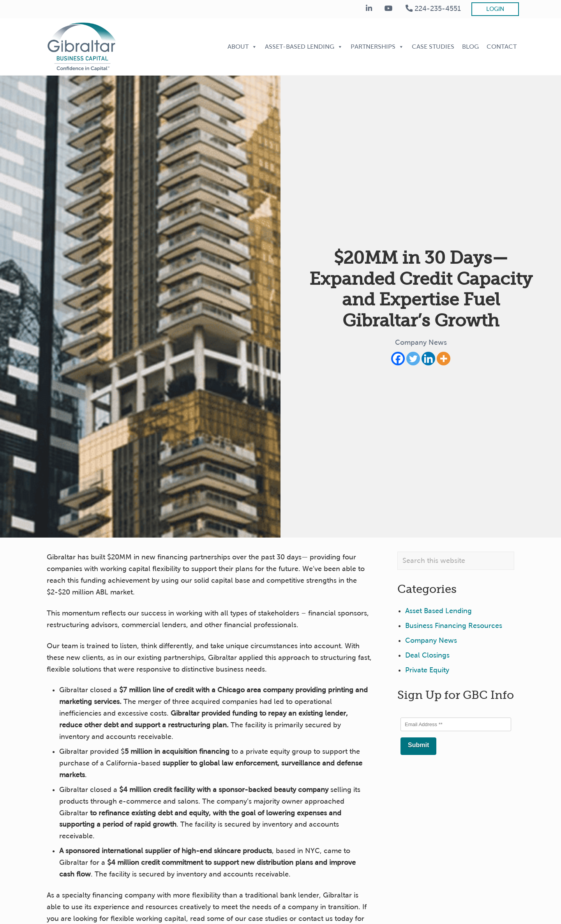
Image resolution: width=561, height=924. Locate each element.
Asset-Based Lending (304, 47)
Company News (421, 342)
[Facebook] (398, 359)
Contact (502, 47)
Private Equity (427, 670)
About (242, 47)
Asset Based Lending (438, 611)
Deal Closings (427, 655)
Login (495, 9)
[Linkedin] (428, 359)
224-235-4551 (433, 9)
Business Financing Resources (454, 626)
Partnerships (377, 47)
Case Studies (433, 47)
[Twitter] (413, 359)
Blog (470, 47)
